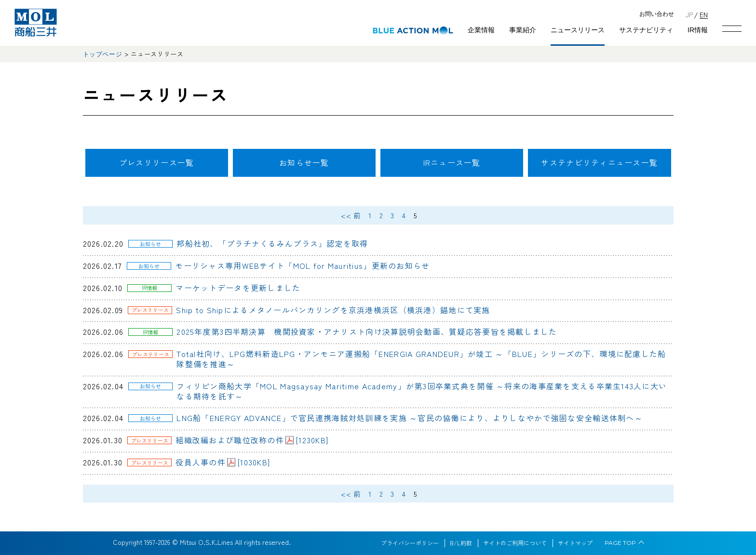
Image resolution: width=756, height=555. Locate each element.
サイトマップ (575, 543)
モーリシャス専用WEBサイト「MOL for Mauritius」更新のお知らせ (302, 265)
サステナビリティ (646, 30)
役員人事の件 (223, 462)
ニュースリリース (578, 30)
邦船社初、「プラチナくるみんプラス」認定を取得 (272, 243)
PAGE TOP (620, 543)
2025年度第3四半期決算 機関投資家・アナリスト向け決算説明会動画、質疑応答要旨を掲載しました (367, 331)
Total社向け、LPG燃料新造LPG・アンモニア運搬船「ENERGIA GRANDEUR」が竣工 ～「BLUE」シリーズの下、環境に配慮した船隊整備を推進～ (421, 359)
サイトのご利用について (515, 543)
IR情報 (698, 30)
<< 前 (351, 215)
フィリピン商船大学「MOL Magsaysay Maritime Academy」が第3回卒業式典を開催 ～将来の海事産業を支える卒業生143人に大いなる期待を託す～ (422, 391)
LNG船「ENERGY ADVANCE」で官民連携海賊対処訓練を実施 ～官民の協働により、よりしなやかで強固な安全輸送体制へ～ (410, 418)
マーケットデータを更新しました (238, 288)
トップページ (103, 54)
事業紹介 (523, 30)
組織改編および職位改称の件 (252, 440)
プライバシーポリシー (410, 543)
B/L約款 (461, 543)
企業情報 (481, 30)
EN (704, 14)
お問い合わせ (657, 14)
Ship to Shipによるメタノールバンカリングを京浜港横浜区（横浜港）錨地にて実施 (333, 310)
